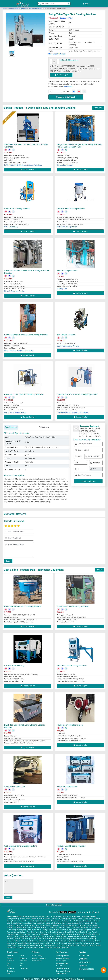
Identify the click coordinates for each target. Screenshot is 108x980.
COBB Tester (74, 931)
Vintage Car (85, 944)
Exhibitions (11, 970)
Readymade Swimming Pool (28, 944)
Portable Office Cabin (36, 924)
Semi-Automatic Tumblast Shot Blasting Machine (26, 334)
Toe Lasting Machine (66, 334)
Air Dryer (17, 940)
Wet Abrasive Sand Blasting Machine (21, 845)
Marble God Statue (89, 933)
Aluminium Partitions (44, 918)
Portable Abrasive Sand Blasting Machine (23, 605)
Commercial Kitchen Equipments (30, 935)
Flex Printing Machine (15, 929)
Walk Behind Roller (74, 915)
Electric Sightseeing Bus (64, 944)
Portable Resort (60, 922)
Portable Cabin (44, 915)
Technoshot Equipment (69, 59)
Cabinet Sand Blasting (14, 665)
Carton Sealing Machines (92, 918)
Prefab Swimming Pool (52, 942)
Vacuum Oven (32, 927)
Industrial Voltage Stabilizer (69, 929)
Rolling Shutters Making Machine (49, 940)
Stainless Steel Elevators (85, 920)
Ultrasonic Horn (61, 935)
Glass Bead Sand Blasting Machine (73, 605)
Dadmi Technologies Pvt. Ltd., (68, 345)
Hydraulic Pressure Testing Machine (19, 933)
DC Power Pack (52, 927)
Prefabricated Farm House (32, 922)
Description (44, 426)
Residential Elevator (44, 920)
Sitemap (10, 957)
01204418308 (84, 955)
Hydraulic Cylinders (65, 927)
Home (4, 8)
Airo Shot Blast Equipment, (67, 226)
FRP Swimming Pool (68, 942)
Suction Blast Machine (67, 786)
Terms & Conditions (38, 957)
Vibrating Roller (87, 915)
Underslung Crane (33, 931)
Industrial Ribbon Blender (27, 918)
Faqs (9, 973)
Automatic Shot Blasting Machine (72, 665)
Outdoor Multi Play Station (58, 915)
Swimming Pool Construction (85, 942)
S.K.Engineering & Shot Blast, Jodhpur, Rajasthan (23, 164)
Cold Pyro (49, 947)
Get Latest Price (66, 17)
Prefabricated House (84, 924)
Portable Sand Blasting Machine (71, 845)
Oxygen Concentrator (25, 947)
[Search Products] (39, 3)
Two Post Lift (78, 940)
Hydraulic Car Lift (57, 920)
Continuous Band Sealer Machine (41, 938)
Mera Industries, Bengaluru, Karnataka (19, 350)
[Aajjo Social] (87, 911)
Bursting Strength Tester (88, 931)
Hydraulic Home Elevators (27, 920)
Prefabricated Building (51, 924)
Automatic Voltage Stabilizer (16, 931)
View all (100, 569)
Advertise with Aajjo (63, 957)
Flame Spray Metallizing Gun (70, 724)
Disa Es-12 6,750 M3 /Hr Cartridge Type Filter (77, 393)
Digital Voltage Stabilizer (87, 929)
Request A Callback (54, 904)
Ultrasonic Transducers (21, 938)
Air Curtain (14, 935)
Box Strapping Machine (75, 918)
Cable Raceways (72, 935)
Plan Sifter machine (48, 935)
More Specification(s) (57, 53)
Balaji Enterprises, (11, 226)
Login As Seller (61, 973)
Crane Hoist (54, 931)
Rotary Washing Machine (51, 929)
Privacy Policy (36, 960)
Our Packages (61, 960)
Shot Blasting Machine (35, 8)
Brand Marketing (61, 965)
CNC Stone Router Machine (32, 929)
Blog (9, 965)
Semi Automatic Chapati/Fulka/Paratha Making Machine (25, 942)
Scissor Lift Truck (70, 920)
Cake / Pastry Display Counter (42, 933)
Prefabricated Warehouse (68, 924)
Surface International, (65, 164)
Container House (20, 927)
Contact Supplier (62, 74)
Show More (98, 107)
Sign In (86, 3)
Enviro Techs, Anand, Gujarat (15, 412)
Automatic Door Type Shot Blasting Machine (24, 393)
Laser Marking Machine (30, 915)
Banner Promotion (62, 962)
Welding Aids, (62, 288)
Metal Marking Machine (74, 933)
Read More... (68, 86)
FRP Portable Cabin (87, 922)
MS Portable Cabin (73, 922)
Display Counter (12, 920)
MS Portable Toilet (48, 922)
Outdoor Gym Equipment (46, 944)
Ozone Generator (39, 947)
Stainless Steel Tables (59, 918)
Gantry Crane (44, 931)
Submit (8, 560)
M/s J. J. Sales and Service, (15, 290)
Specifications (11, 426)
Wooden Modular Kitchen (29, 940)
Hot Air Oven (42, 927)
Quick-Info (11, 967)
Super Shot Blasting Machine (17, 208)
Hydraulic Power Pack (80, 927)
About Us (10, 955)
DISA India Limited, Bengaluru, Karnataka (73, 412)
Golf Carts (76, 944)
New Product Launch (63, 967)
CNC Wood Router (94, 927)
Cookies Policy (37, 955)
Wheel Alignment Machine (92, 940)
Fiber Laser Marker (59, 933)
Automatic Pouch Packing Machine (65, 938)
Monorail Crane (64, 931)
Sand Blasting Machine (14, 786)
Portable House (17, 922)
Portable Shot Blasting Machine (71, 208)
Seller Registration (62, 955)
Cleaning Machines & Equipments (17, 8)
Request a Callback (66, 96)
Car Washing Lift (67, 940)
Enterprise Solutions (63, 970)
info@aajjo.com (85, 961)
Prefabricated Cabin (21, 924)
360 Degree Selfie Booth (61, 947)
